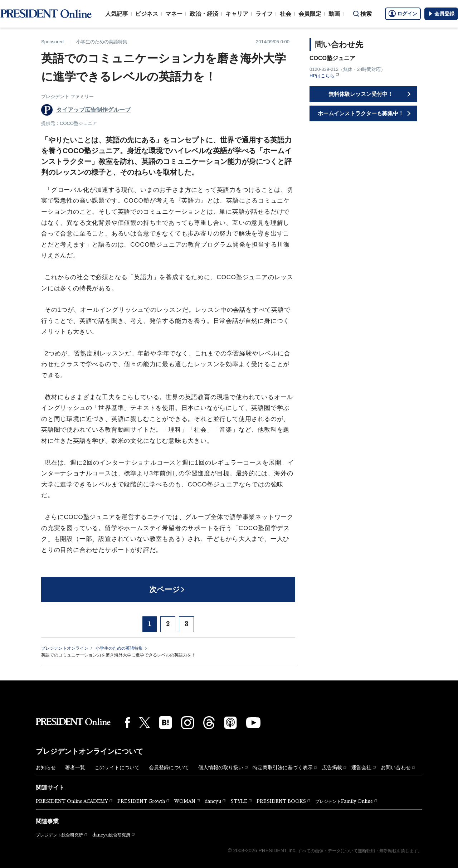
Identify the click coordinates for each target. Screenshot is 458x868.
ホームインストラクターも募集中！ (361, 113)
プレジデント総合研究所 (59, 835)
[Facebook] (127, 723)
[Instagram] (187, 723)
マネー (174, 14)
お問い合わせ (396, 767)
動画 (334, 14)
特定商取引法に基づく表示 (283, 767)
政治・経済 (204, 14)
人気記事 (117, 14)
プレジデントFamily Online (344, 801)
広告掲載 (332, 767)
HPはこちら (322, 76)
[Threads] (209, 723)
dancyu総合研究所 (111, 835)
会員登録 (441, 14)
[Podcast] (230, 723)
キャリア (237, 14)
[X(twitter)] (145, 723)
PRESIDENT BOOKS (281, 801)
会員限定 (310, 14)
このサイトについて (117, 767)
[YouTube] (253, 723)
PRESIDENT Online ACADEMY (72, 801)
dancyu (213, 801)
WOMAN (185, 801)
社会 (286, 14)
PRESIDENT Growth (141, 801)
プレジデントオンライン (65, 648)
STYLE (239, 801)
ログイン (403, 14)
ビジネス (147, 14)
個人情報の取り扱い (221, 767)
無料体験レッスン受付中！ (361, 94)
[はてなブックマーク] (165, 722)
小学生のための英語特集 (119, 648)
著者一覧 (75, 767)
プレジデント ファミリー (67, 96)
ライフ (264, 14)
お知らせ (46, 767)
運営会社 (361, 767)
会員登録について (169, 767)
